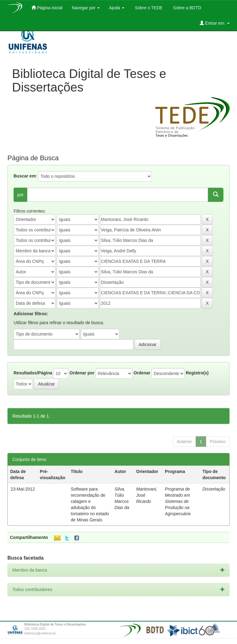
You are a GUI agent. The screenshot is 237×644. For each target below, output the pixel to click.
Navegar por (86, 8)
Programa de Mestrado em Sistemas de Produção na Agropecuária (178, 501)
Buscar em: (25, 176)
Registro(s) (197, 373)
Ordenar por (82, 373)
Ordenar (142, 373)
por (20, 195)
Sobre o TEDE (148, 8)
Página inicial (47, 8)
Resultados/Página (33, 373)
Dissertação (214, 489)
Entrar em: (215, 23)
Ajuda (117, 8)
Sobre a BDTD (187, 8)
